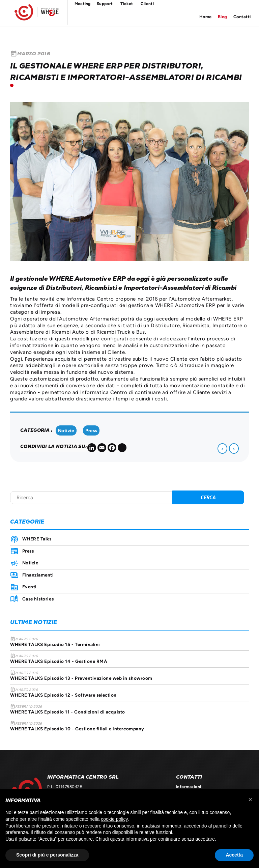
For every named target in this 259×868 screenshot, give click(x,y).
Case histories (38, 599)
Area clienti (147, 4)
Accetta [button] (234, 855)
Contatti (242, 17)
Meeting (81, 4)
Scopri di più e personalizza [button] (47, 855)
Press (91, 430)
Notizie (66, 430)
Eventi (30, 587)
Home (206, 17)
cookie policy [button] (114, 819)
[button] (250, 800)
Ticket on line (127, 4)
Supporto (106, 4)
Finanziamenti (38, 575)
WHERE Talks (37, 539)
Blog (223, 17)
